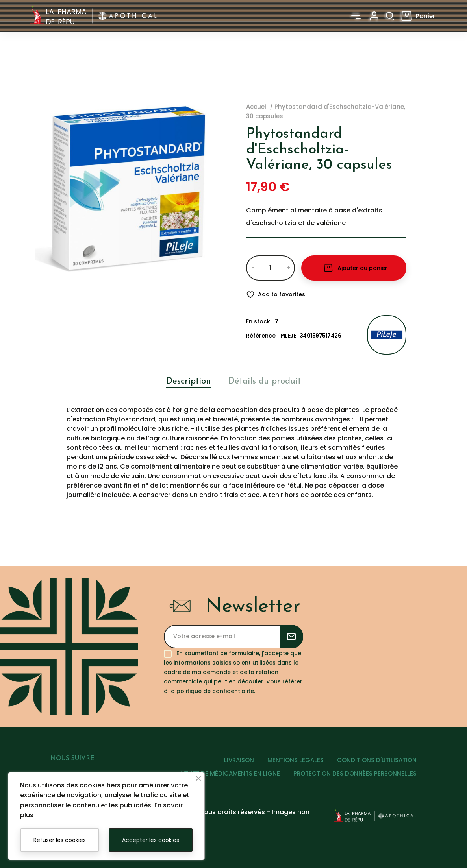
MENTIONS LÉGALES (296, 760)
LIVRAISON (239, 760)
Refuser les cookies (60, 840)
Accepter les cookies (151, 840)
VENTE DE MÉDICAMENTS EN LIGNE (231, 773)
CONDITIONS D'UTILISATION (377, 760)
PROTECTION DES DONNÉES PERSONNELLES (355, 773)
